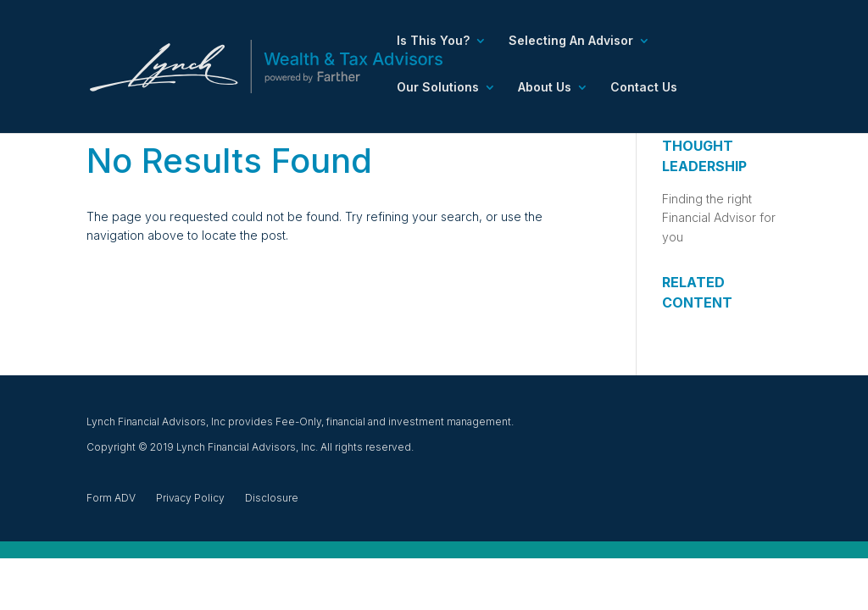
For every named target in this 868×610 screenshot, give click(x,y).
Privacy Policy (190, 498)
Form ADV (111, 498)
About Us (545, 88)
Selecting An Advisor (571, 41)
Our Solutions (438, 88)
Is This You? (433, 41)
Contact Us (644, 88)
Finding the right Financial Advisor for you (719, 218)
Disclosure (272, 498)
